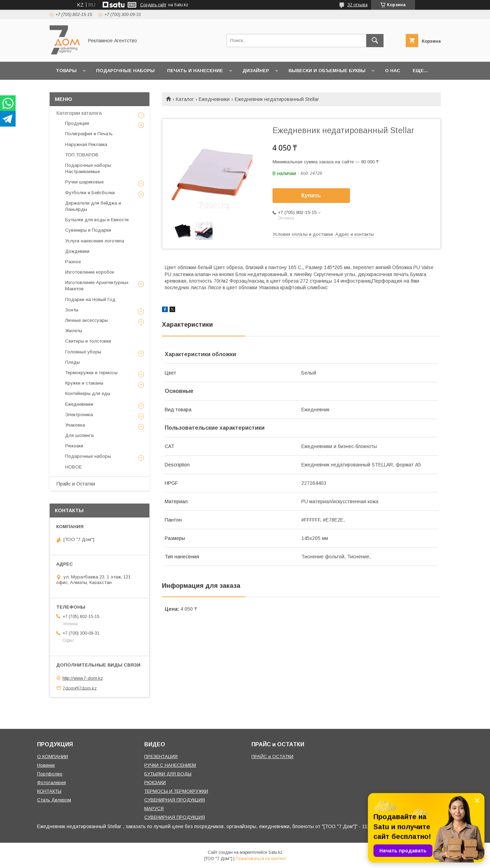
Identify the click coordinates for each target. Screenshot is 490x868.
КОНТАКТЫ (49, 791)
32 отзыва (358, 5)
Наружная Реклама (86, 144)
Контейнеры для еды (88, 393)
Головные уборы (83, 352)
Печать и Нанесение (195, 71)
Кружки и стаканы (84, 383)
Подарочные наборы (125, 71)
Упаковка (75, 425)
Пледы (72, 362)
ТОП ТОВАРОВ (82, 155)
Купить (311, 195)
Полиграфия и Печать (89, 134)
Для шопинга (79, 435)
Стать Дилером (54, 800)
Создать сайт (153, 5)
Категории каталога (79, 113)
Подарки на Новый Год (90, 299)
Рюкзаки (74, 446)
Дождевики (77, 251)
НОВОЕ (74, 467)
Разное (73, 262)
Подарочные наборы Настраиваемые (88, 168)
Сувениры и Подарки (88, 230)
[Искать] (375, 41)
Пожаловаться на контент (261, 859)
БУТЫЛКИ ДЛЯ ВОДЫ (168, 774)
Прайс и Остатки (76, 484)
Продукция (77, 123)
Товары (66, 71)
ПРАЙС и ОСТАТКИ (272, 757)
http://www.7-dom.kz (83, 678)
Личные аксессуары (87, 320)
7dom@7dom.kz (80, 688)
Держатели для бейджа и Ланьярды (93, 206)
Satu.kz (276, 852)
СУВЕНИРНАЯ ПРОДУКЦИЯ (175, 800)
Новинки (46, 765)
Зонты (72, 310)
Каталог (185, 99)
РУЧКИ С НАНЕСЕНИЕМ (170, 765)
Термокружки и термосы (91, 373)
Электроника (79, 415)
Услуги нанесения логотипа (95, 241)
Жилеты (74, 331)
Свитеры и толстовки (88, 341)
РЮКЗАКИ (155, 783)
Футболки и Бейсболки (90, 193)
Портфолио (50, 774)
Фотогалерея (51, 783)
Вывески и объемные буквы (327, 71)
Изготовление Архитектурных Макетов (97, 286)
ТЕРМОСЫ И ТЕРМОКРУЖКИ (176, 791)
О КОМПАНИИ (53, 757)
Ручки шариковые (84, 182)
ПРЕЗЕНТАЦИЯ (161, 757)
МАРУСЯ (154, 809)
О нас (393, 71)
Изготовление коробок (90, 272)
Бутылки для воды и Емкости (97, 220)
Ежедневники (214, 99)
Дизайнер (256, 71)
